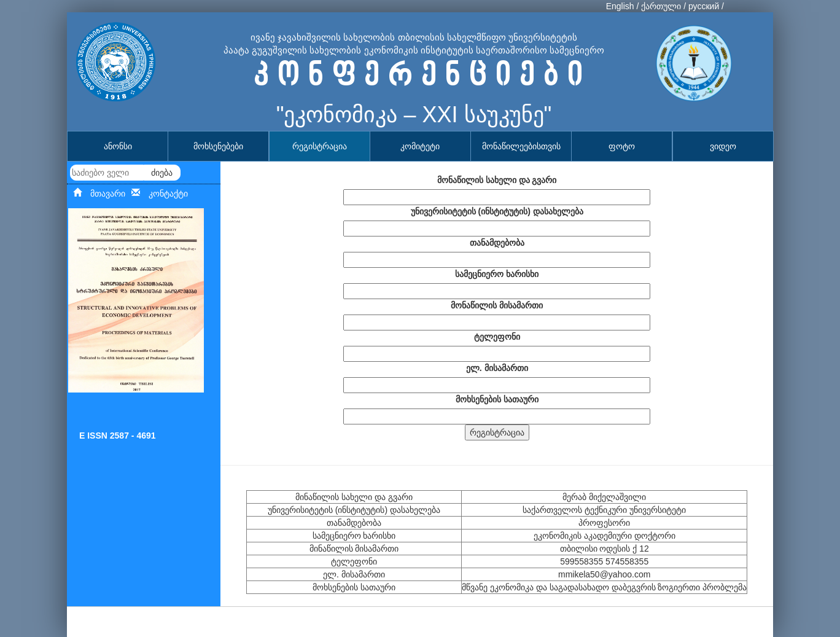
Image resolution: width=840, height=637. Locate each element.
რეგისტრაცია (320, 146)
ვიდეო (723, 146)
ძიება (162, 173)
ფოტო (622, 146)
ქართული (661, 6)
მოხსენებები (218, 146)
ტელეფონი (497, 337)
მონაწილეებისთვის (521, 146)
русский (704, 6)
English (620, 6)
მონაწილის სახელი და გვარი (497, 180)
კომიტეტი (420, 146)
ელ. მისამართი (497, 368)
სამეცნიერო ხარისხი (497, 274)
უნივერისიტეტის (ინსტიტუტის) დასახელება (497, 211)
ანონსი (118, 146)
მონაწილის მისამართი (497, 305)
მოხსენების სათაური (497, 399)
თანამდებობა (497, 243)
